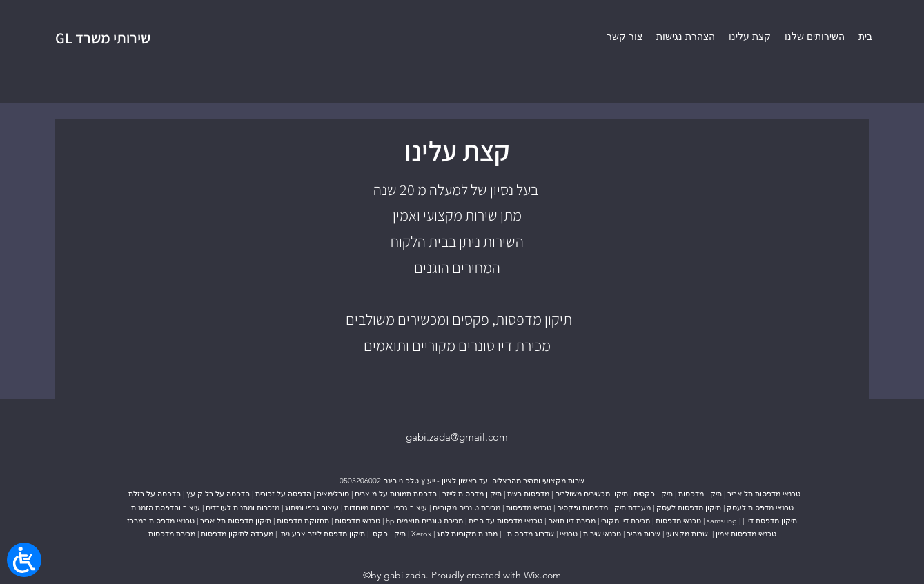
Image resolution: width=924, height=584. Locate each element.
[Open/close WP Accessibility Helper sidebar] (24, 560)
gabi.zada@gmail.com (457, 437)
